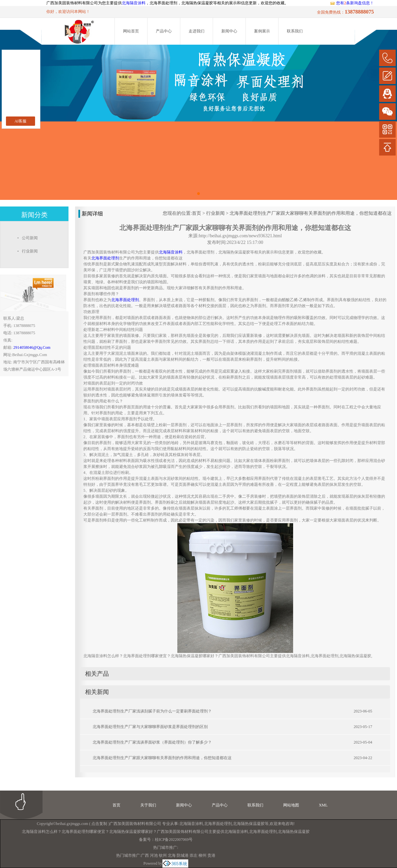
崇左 (194, 855)
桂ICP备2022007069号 (174, 840)
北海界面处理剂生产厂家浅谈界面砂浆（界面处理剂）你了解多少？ (152, 742)
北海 (172, 855)
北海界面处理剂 (218, 824)
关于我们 (148, 805)
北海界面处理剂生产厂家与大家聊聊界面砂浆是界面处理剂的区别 (150, 727)
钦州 (163, 855)
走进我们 (197, 31)
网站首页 (131, 31)
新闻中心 (229, 31)
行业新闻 (215, 213)
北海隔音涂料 (134, 3)
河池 (154, 855)
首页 (197, 213)
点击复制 (99, 824)
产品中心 (164, 31)
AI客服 (21, 121)
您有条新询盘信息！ (352, 3)
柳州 (202, 855)
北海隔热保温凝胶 (249, 824)
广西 (145, 855)
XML (323, 805)
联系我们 (295, 31)
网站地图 (291, 805)
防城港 (183, 855)
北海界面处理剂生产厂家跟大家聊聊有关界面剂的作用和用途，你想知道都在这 (311, 213)
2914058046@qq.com (32, 347)
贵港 (211, 855)
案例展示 (262, 31)
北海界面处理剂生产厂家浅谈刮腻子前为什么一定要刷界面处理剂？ (152, 711)
